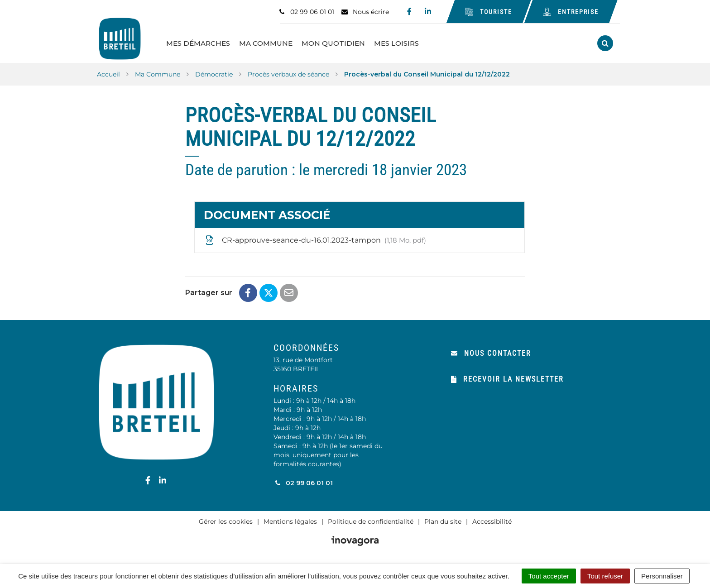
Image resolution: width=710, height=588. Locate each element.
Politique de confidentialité (371, 521)
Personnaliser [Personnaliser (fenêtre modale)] (662, 576)
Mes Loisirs (399, 43)
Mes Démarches (200, 43)
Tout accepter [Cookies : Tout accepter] (549, 576)
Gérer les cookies (226, 521)
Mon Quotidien (336, 43)
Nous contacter (491, 352)
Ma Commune (268, 43)
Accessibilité (492, 521)
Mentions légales (290, 521)
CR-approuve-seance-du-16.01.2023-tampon (315, 239)
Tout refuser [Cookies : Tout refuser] (605, 576)
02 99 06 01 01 (303, 482)
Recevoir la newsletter (507, 378)
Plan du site (443, 521)
